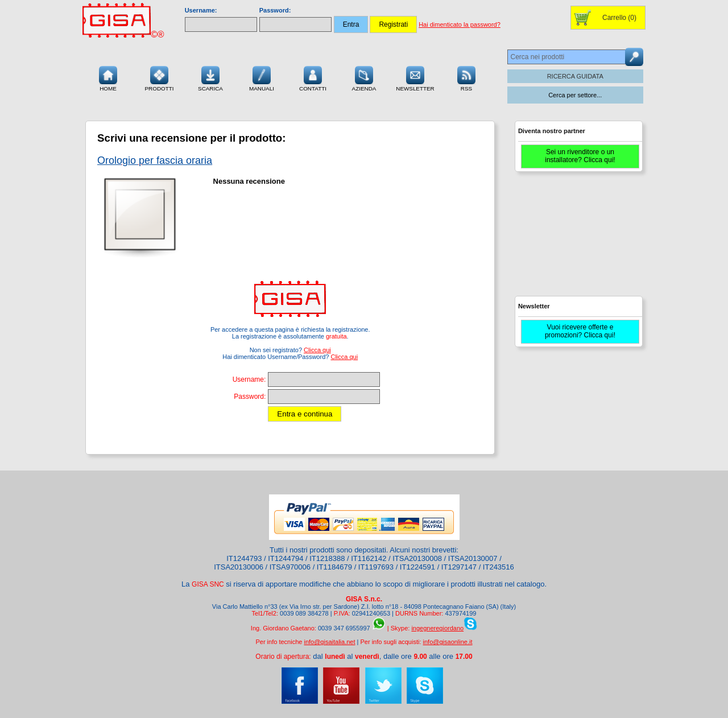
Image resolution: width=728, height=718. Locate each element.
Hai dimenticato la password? (460, 24)
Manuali (262, 77)
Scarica (210, 77)
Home (108, 77)
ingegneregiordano (437, 628)
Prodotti (159, 77)
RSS (466, 77)
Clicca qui (317, 350)
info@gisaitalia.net (329, 642)
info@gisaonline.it (448, 642)
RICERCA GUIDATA (575, 76)
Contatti (313, 77)
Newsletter (415, 77)
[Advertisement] (577, 239)
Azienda (364, 77)
